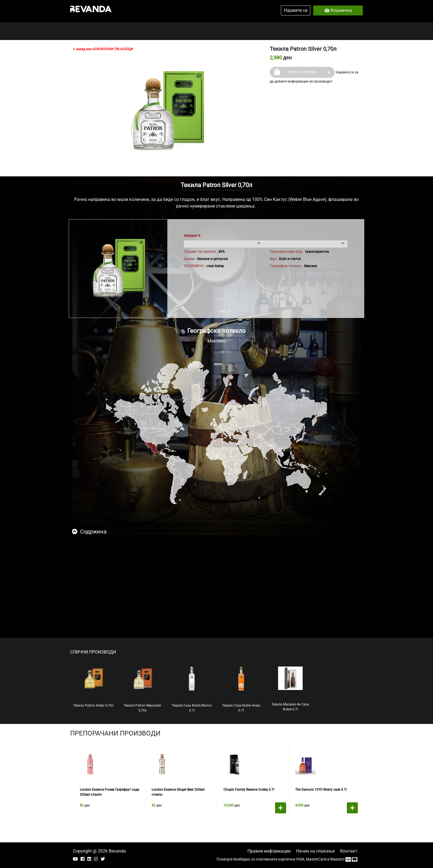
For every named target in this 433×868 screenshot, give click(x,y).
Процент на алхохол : (201, 252)
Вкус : (274, 259)
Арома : (190, 259)
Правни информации (269, 851)
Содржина (89, 532)
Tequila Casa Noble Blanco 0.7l (192, 689)
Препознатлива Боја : (287, 252)
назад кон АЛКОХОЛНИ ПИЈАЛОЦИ (103, 49)
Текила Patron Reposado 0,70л (142, 689)
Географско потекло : (287, 266)
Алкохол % (192, 236)
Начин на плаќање (315, 851)
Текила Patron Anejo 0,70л (93, 687)
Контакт (349, 851)
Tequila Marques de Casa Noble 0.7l (290, 689)
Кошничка (338, 10)
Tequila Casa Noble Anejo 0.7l (241, 689)
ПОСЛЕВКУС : (195, 266)
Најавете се (296, 10)
